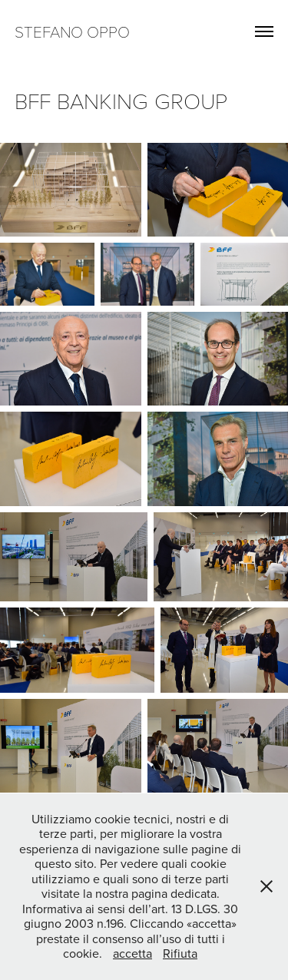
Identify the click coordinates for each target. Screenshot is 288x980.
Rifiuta (180, 953)
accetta (132, 953)
